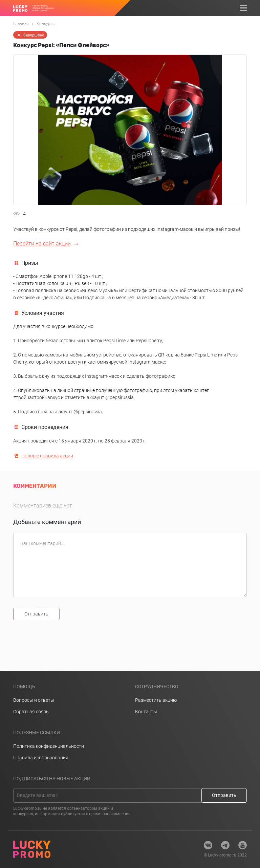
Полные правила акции (47, 456)
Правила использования (41, 758)
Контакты (146, 712)
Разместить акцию (156, 700)
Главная (21, 24)
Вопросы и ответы (34, 700)
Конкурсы (46, 24)
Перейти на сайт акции (42, 244)
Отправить (36, 614)
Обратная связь (31, 712)
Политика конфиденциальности (49, 746)
